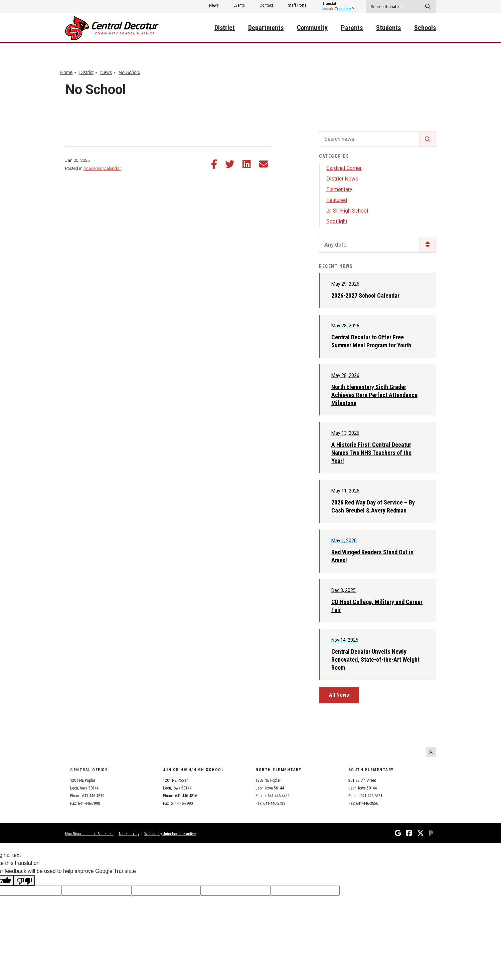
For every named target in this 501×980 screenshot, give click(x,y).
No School (129, 72)
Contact (266, 5)
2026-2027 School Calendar (365, 295)
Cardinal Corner (344, 168)
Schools (425, 28)
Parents (352, 28)
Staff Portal (298, 5)
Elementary (339, 189)
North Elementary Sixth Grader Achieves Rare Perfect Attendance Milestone (374, 395)
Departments (266, 28)
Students (388, 28)
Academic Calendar (102, 168)
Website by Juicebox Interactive (170, 834)
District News (342, 179)
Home (66, 72)
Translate (337, 9)
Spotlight (337, 221)
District (225, 28)
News (214, 5)
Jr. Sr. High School (347, 211)
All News (339, 695)
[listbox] (337, 4)
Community (312, 28)
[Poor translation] (24, 880)
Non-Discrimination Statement (89, 834)
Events (239, 5)
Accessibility (129, 834)
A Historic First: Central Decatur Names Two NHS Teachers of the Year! (371, 453)
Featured (337, 200)
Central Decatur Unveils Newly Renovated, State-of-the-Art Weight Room (375, 660)
